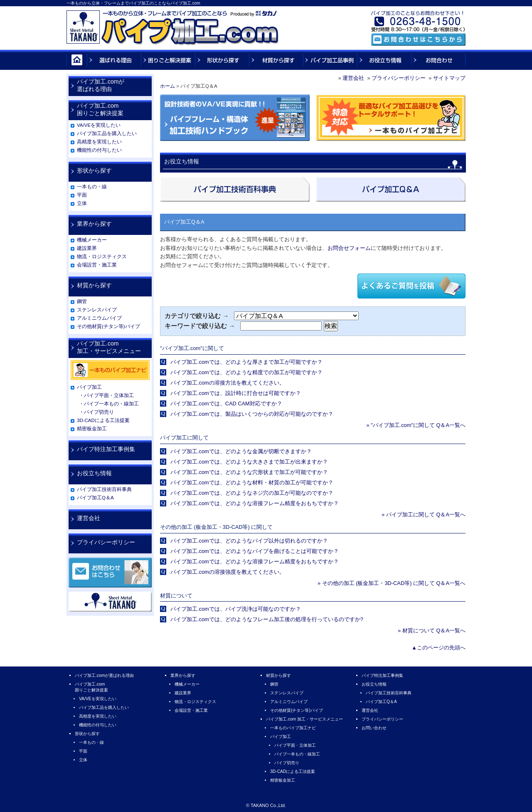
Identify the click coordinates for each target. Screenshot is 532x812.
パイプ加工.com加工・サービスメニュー (109, 347)
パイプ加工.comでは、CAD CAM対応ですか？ (226, 404)
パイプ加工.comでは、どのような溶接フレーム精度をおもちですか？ (255, 503)
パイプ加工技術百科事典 (104, 489)
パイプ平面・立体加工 (295, 745)
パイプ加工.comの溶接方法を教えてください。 (228, 383)
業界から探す (94, 224)
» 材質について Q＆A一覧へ (432, 631)
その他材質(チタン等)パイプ (108, 326)
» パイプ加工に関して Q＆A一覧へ (424, 515)
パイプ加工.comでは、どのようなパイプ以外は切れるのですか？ (249, 541)
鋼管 (82, 301)
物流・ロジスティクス (102, 257)
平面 (82, 195)
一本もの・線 (92, 187)
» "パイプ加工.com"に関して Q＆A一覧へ (416, 425)
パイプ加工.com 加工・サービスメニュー (304, 719)
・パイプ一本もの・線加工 (109, 404)
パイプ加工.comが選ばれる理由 (101, 85)
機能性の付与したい (99, 150)
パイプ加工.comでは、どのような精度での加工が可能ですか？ (246, 372)
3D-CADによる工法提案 (103, 420)
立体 (82, 203)
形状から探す (94, 170)
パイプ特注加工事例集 (106, 449)
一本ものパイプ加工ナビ (293, 728)
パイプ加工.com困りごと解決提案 (100, 109)
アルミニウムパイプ (99, 318)
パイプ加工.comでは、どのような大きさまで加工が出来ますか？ (249, 462)
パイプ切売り (287, 763)
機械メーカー (92, 240)
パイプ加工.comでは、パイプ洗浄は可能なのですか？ (236, 609)
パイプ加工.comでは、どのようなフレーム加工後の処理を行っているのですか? (267, 619)
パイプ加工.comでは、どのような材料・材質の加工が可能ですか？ (252, 483)
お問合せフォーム (349, 248)
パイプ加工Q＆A (95, 498)
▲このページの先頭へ (438, 648)
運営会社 (353, 78)
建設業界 (87, 248)
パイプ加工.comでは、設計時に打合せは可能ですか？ (236, 393)
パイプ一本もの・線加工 (297, 754)
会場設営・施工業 (97, 265)
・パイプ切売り (96, 412)
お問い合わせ (374, 728)
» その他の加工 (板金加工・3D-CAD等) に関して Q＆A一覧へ (392, 583)
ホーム (167, 86)
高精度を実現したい (99, 142)
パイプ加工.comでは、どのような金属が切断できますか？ (241, 451)
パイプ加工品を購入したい (107, 133)
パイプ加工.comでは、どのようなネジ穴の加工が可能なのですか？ (252, 493)
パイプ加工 (89, 387)
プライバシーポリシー (399, 78)
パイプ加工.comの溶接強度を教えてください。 (228, 572)
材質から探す (94, 285)
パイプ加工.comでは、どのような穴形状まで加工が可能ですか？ (249, 472)
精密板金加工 (92, 429)
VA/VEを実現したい (99, 125)
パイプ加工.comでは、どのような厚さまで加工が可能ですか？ (246, 362)
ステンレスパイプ (97, 310)
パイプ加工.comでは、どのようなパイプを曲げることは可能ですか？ (255, 551)
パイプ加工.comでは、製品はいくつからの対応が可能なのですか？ (252, 414)
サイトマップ (449, 78)
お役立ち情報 (94, 473)
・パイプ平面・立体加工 (106, 395)
